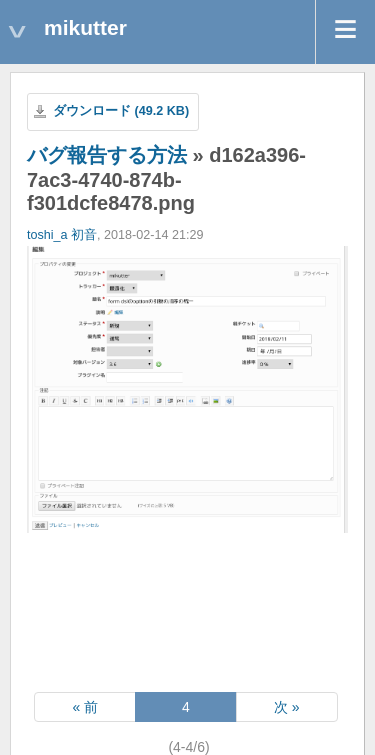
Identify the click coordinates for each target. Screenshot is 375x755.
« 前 (85, 707)
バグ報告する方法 (107, 155)
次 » (287, 707)
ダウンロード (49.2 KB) (121, 111)
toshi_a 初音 (62, 235)
